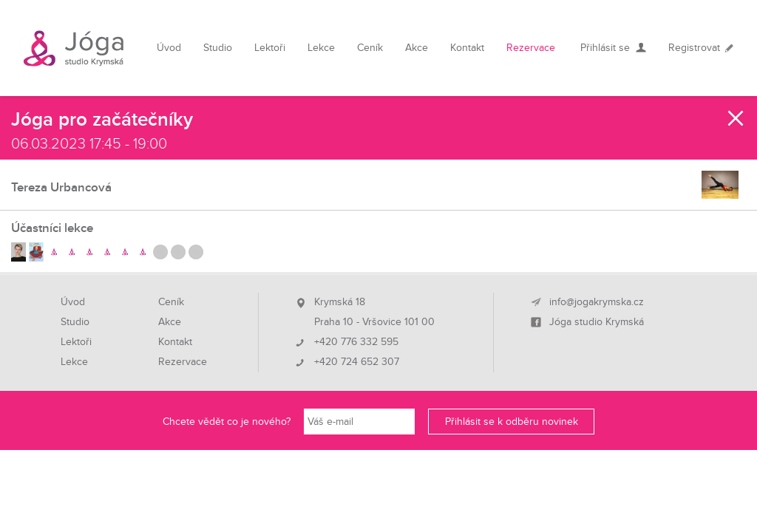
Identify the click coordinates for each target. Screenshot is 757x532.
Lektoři (270, 48)
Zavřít (736, 118)
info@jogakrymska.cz (597, 302)
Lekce (321, 48)
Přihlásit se (605, 48)
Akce (417, 48)
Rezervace (531, 48)
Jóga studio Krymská (597, 322)
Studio (218, 48)
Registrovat (694, 48)
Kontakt (467, 48)
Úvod (169, 48)
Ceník (370, 48)
